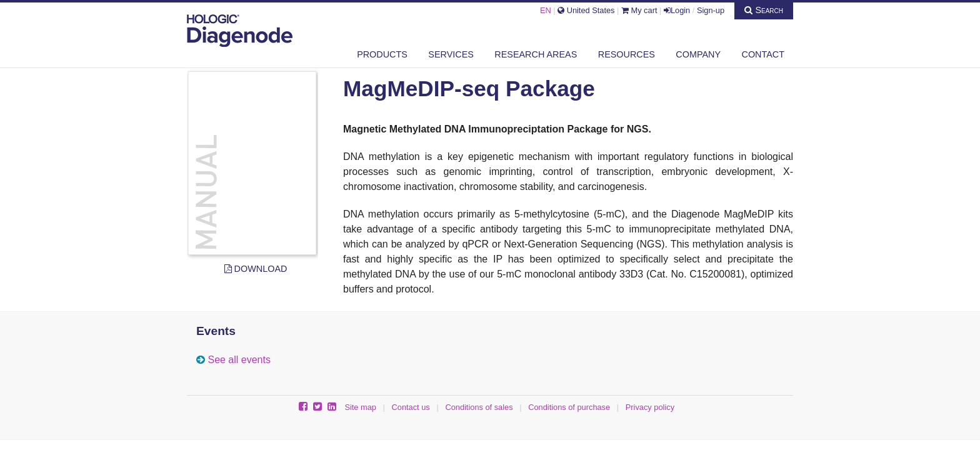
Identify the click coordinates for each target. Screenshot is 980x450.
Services (451, 54)
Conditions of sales (479, 407)
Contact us (411, 407)
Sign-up (711, 10)
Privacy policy (650, 407)
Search (764, 10)
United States (586, 10)
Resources (627, 54)
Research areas (536, 54)
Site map (360, 407)
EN (546, 10)
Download (256, 269)
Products (382, 54)
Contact (763, 54)
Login (677, 10)
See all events (239, 360)
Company (698, 54)
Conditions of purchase (569, 407)
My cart (639, 10)
